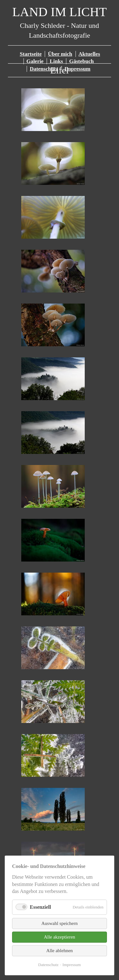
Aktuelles (89, 54)
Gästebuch (81, 61)
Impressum (72, 965)
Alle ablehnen (60, 951)
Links (56, 61)
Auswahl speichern (60, 923)
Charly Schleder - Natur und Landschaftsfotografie (60, 25)
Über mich (60, 54)
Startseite (31, 54)
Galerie (35, 61)
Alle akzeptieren (60, 937)
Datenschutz (48, 965)
